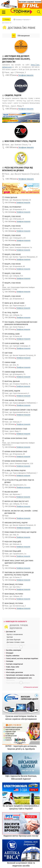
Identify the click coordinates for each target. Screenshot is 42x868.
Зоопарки (10, 661)
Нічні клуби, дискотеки (15, 672)
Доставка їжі (11, 632)
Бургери (10, 637)
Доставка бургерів (14, 640)
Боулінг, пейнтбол (13, 656)
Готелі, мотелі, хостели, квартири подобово (22, 658)
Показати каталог (31, 687)
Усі (14, 36)
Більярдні (10, 653)
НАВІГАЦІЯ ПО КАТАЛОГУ (15, 621)
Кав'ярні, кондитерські (15, 664)
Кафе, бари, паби (13, 667)
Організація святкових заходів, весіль (20, 675)
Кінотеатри (10, 670)
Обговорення (24, 36)
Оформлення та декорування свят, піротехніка (19, 679)
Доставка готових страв (16, 642)
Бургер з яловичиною (15, 634)
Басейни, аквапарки (14, 650)
